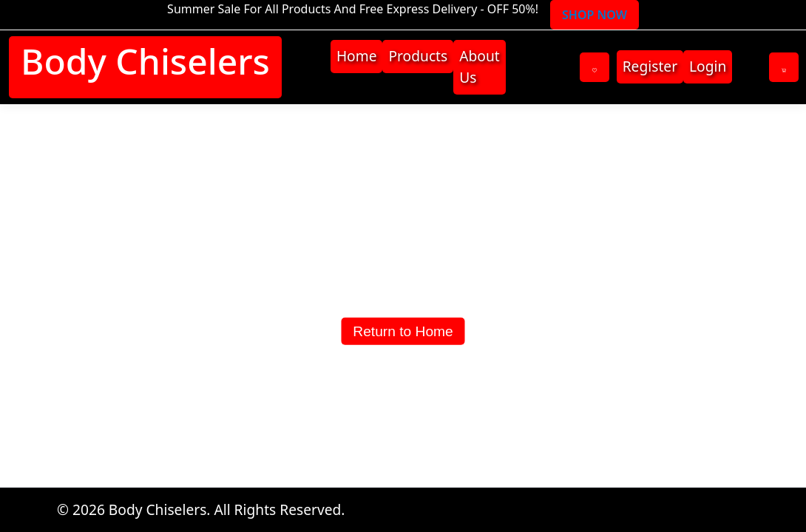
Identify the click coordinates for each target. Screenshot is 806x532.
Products (418, 56)
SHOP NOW (595, 15)
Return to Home (403, 331)
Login (708, 66)
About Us (479, 66)
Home (357, 56)
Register (650, 66)
